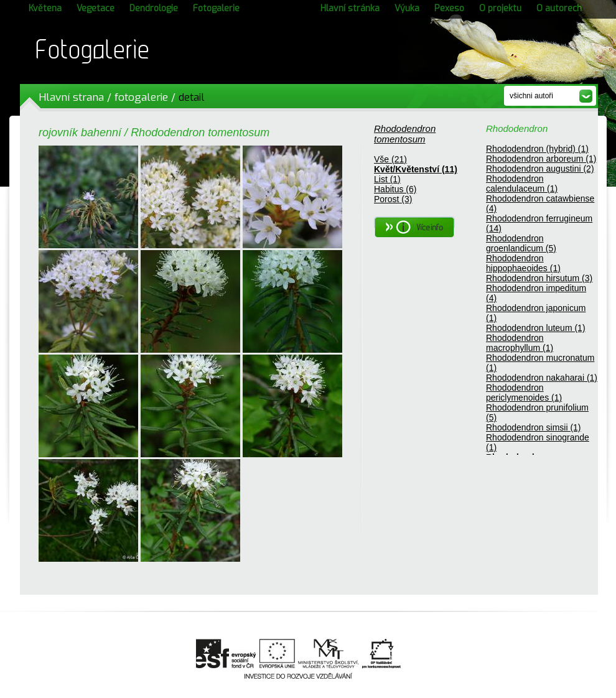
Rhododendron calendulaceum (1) (522, 184)
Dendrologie (154, 8)
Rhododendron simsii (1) (534, 427)
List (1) (387, 179)
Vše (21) (390, 159)
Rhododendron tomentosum (405, 134)
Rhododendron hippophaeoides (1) (523, 263)
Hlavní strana (71, 97)
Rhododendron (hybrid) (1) (537, 149)
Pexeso (449, 8)
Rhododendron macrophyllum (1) (520, 343)
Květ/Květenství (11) (416, 169)
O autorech (559, 8)
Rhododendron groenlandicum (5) (521, 243)
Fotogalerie (216, 8)
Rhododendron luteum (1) (536, 328)
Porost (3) (393, 199)
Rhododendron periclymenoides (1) (524, 393)
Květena (45, 8)
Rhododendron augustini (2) (540, 169)
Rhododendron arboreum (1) (541, 159)
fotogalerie (141, 97)
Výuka (407, 8)
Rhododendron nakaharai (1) (542, 378)
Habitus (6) (395, 189)
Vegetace (96, 8)
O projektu (500, 8)
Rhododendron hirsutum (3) (539, 278)
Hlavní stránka (350, 8)
